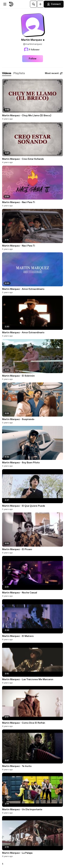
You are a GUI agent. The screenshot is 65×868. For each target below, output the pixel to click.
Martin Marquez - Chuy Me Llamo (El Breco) (27, 116)
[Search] (33, 4)
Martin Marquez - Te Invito (17, 766)
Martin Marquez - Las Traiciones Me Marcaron (28, 679)
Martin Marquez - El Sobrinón (18, 376)
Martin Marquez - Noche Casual (20, 593)
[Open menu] (5, 4)
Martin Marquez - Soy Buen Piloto (21, 463)
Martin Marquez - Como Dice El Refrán (24, 723)
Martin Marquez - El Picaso (17, 549)
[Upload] (40, 4)
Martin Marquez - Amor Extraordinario (23, 289)
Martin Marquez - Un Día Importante (22, 810)
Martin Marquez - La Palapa (17, 853)
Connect (54, 4)
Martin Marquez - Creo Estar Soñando (23, 159)
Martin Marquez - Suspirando (18, 419)
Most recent (54, 73)
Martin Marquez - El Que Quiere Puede (24, 506)
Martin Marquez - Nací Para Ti (19, 202)
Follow (33, 59)
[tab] (7, 73)
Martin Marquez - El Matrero (18, 636)
